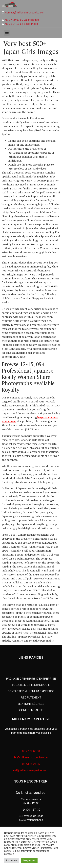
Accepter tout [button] (29, 860)
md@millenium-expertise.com (31, 770)
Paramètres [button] (12, 860)
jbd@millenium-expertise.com (31, 758)
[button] (7, 33)
